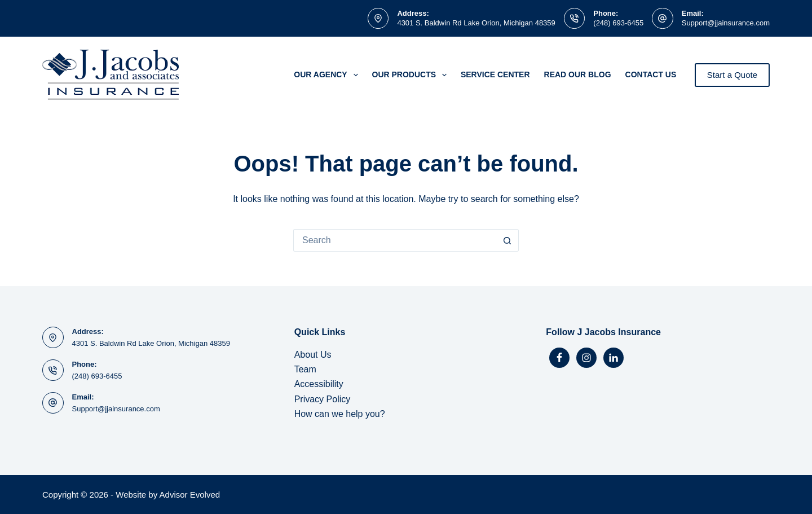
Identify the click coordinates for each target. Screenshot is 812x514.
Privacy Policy (323, 399)
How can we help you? (340, 414)
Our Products (412, 75)
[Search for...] (395, 240)
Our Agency (328, 75)
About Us (313, 355)
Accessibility (319, 384)
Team (305, 369)
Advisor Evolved (190, 495)
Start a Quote (732, 75)
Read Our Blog (578, 74)
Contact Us (651, 74)
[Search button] (507, 240)
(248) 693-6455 (618, 23)
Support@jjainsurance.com (726, 23)
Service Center (495, 74)
